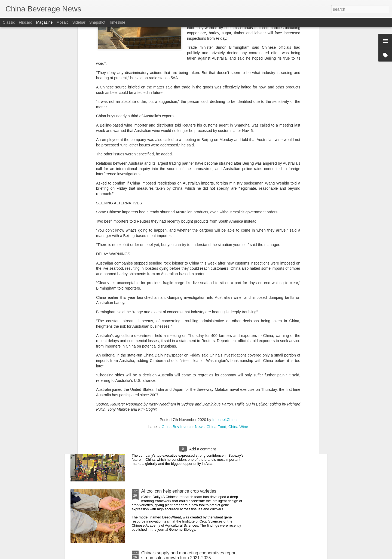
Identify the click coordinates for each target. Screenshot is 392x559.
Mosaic (62, 22)
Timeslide (117, 22)
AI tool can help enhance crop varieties (179, 491)
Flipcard (26, 22)
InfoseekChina (225, 342)
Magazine (45, 22)
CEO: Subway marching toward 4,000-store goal (188, 429)
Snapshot (97, 22)
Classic (9, 22)
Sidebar (79, 22)
